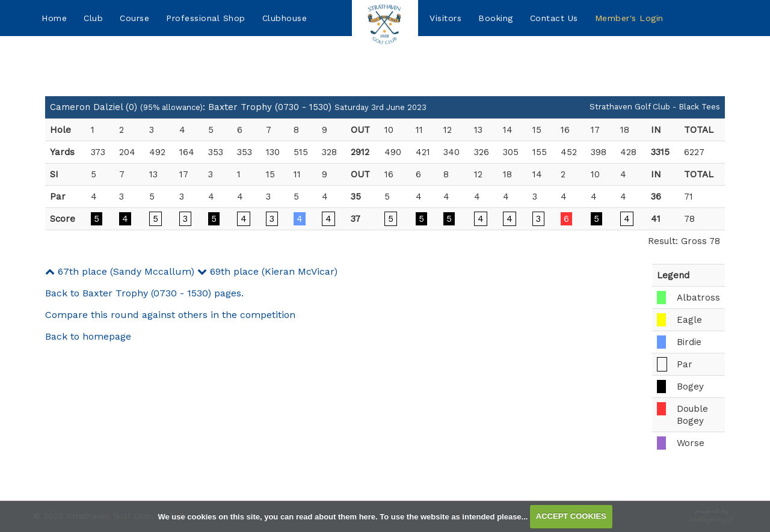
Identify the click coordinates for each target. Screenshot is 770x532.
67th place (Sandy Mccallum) (120, 271)
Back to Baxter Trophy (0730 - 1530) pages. (144, 293)
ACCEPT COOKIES (571, 516)
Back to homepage (88, 336)
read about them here (336, 516)
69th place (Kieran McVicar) (267, 271)
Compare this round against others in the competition (170, 315)
